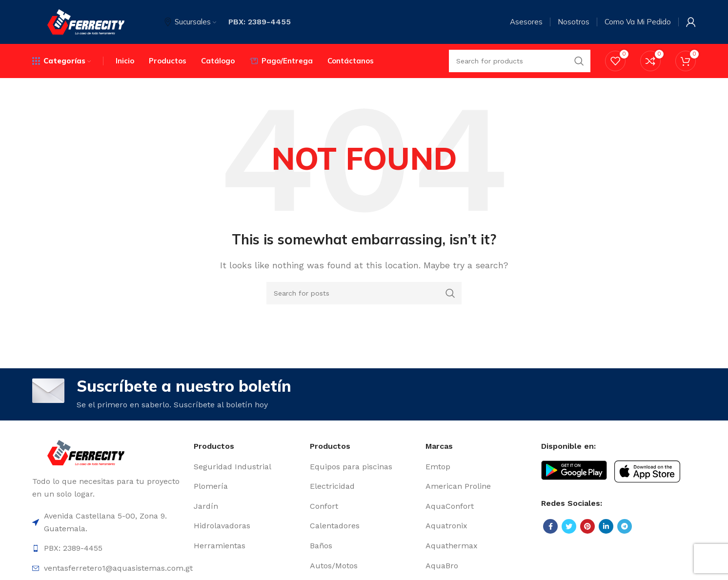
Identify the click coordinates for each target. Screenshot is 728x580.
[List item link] (247, 467)
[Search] (364, 293)
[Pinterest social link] (587, 526)
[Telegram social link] (625, 526)
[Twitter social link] (569, 526)
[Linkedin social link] (606, 526)
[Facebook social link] (550, 526)
